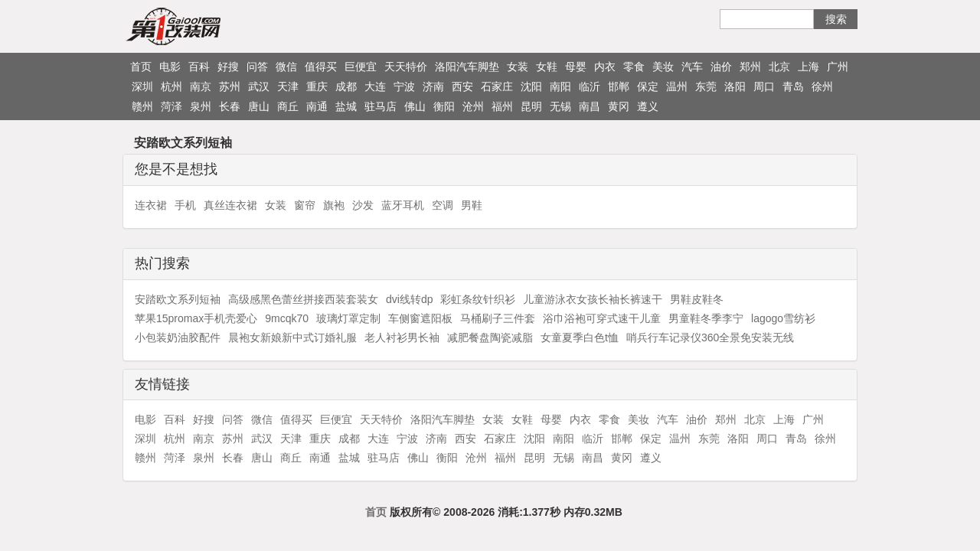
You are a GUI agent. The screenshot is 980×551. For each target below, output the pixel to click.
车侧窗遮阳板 (420, 318)
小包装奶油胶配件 (178, 337)
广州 (838, 67)
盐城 (346, 106)
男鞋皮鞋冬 (697, 299)
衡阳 (444, 106)
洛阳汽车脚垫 (467, 67)
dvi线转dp (409, 299)
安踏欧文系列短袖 (178, 299)
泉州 (201, 106)
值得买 (321, 67)
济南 (433, 86)
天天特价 (406, 67)
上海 (808, 67)
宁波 (404, 86)
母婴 (576, 67)
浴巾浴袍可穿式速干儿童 (602, 318)
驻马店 (381, 106)
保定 (648, 86)
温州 (677, 86)
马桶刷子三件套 (498, 318)
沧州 (473, 106)
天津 (288, 86)
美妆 (663, 67)
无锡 (560, 106)
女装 (518, 67)
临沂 (590, 86)
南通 (317, 106)
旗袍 (334, 205)
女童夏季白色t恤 (580, 337)
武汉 (259, 86)
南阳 (560, 86)
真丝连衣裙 (230, 205)
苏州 (230, 86)
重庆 (317, 86)
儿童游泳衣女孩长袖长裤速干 (593, 299)
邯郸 (619, 86)
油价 (721, 67)
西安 (462, 86)
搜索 (836, 19)
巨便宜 (361, 67)
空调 (443, 205)
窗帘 (305, 205)
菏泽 (171, 106)
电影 (170, 67)
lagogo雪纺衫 (783, 318)
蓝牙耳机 (403, 205)
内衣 (605, 67)
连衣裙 (151, 205)
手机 (185, 205)
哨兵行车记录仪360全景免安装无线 (710, 337)
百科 (199, 67)
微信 (286, 67)
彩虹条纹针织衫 (478, 299)
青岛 (793, 86)
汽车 (692, 67)
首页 (141, 67)
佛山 (415, 106)
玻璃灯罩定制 (348, 318)
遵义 (648, 106)
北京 (779, 67)
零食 (634, 67)
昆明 (531, 106)
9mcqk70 (287, 318)
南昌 (590, 106)
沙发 (363, 205)
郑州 (750, 67)
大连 (375, 86)
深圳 (142, 86)
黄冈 (619, 106)
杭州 (171, 86)
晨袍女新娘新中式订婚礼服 (292, 337)
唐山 (259, 106)
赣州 (142, 106)
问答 (257, 67)
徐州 (822, 86)
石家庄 (497, 86)
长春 (230, 106)
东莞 (706, 86)
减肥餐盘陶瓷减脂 (490, 337)
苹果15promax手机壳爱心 (196, 318)
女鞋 (547, 67)
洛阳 (735, 86)
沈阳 (531, 86)
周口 (764, 86)
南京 (201, 86)
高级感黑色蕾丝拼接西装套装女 (303, 299)
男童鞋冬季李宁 (706, 318)
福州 (502, 106)
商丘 (288, 106)
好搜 (228, 67)
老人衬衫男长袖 (402, 337)
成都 (346, 86)
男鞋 (472, 205)
